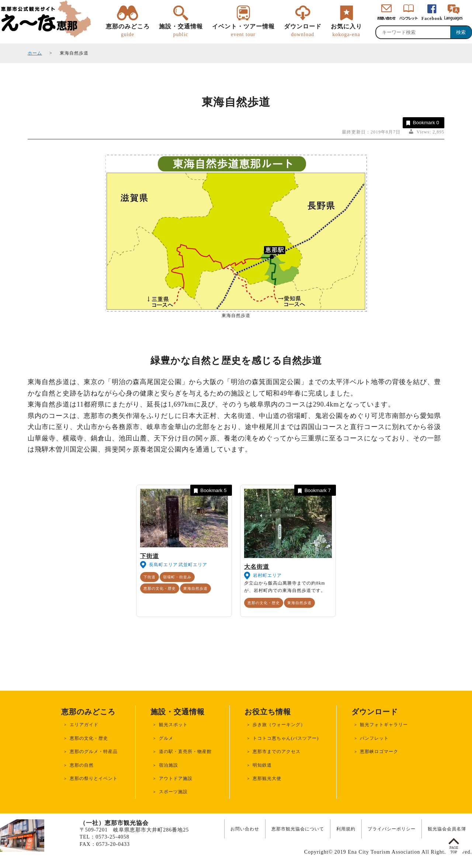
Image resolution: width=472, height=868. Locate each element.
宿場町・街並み (177, 577)
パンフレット (374, 738)
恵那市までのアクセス (277, 752)
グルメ (166, 738)
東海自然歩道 (195, 588)
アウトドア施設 (176, 778)
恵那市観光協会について (298, 829)
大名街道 (257, 567)
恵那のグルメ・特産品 (94, 752)
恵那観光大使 (267, 778)
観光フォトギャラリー (384, 725)
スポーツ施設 (173, 792)
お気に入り (346, 31)
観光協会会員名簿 (447, 829)
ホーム (35, 53)
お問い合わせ (245, 829)
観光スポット (173, 725)
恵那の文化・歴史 (160, 588)
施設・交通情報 (181, 31)
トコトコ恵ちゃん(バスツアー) (286, 738)
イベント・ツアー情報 (243, 31)
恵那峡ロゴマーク (379, 752)
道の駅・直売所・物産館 (185, 752)
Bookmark (422, 123)
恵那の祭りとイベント (94, 778)
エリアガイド (84, 725)
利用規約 (346, 829)
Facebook (432, 18)
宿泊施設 (169, 765)
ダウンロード (303, 31)
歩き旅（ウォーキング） (279, 725)
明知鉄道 (262, 765)
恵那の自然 (82, 765)
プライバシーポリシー (392, 829)
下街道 (150, 556)
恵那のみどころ (128, 31)
